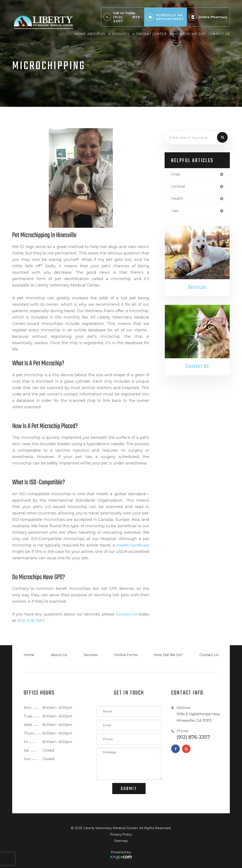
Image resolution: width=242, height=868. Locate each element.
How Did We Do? (190, 34)
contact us (126, 614)
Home (80, 34)
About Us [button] (99, 34)
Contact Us (219, 34)
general (179, 187)
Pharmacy (219, 17)
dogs (176, 174)
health (178, 199)
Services (197, 289)
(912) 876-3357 (128, 19)
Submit (129, 789)
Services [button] (123, 34)
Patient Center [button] (154, 34)
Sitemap (121, 841)
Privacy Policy (121, 834)
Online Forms (125, 655)
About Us (59, 655)
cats (175, 212)
